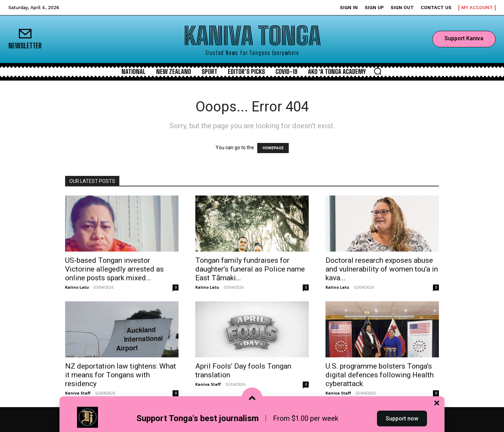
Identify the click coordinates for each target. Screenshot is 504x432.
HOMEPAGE (273, 148)
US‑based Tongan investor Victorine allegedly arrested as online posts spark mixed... (114, 269)
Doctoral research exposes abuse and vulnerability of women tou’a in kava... (382, 269)
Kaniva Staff (78, 393)
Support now (402, 419)
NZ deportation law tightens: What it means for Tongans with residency (121, 375)
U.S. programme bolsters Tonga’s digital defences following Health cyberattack (380, 375)
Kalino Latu (77, 287)
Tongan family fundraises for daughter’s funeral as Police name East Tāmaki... (250, 269)
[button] (378, 71)
